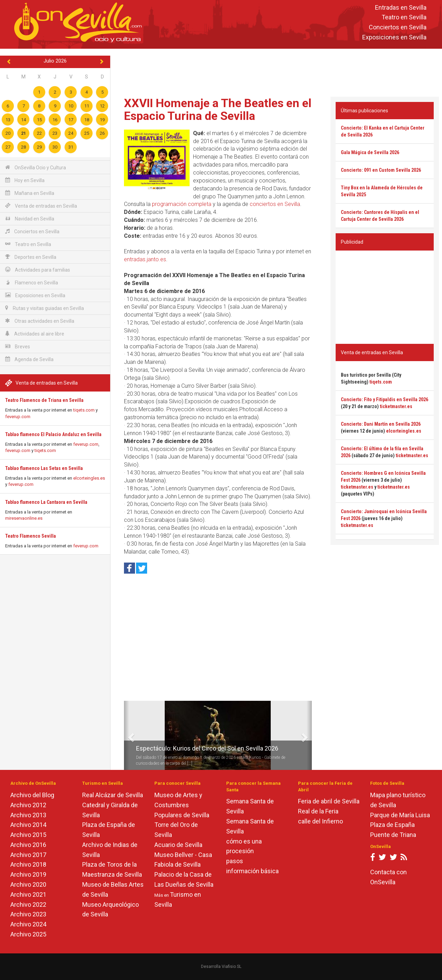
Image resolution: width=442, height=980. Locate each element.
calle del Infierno (320, 821)
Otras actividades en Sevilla (40, 321)
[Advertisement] (276, 71)
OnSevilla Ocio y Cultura (36, 167)
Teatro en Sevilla (404, 17)
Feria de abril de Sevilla (329, 801)
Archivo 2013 (28, 815)
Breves (18, 346)
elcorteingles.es (89, 478)
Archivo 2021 (28, 894)
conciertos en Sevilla (275, 204)
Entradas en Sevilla (401, 7)
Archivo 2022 (28, 904)
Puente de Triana (393, 835)
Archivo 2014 (28, 825)
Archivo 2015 (28, 835)
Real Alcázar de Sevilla (113, 795)
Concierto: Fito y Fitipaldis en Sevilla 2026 (385, 399)
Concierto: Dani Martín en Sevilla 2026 (381, 424)
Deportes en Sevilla (31, 257)
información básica (252, 871)
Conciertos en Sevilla (398, 27)
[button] (127, 735)
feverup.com (18, 417)
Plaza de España (392, 825)
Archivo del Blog (32, 795)
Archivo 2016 (28, 845)
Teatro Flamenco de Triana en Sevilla (44, 400)
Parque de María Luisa (400, 815)
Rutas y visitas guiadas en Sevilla (45, 308)
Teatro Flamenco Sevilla (31, 536)
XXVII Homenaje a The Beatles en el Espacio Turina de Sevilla (218, 109)
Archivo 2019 (28, 874)
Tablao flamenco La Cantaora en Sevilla (46, 502)
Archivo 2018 (28, 864)
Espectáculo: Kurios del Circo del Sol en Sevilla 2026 (207, 748)
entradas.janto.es (145, 259)
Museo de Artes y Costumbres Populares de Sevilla (182, 805)
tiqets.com (84, 410)
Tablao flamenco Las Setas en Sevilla (44, 468)
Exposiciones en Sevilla (394, 37)
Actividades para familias (38, 270)
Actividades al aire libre (35, 334)
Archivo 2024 (28, 924)
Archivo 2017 (28, 855)
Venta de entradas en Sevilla (41, 206)
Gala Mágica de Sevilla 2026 (370, 152)
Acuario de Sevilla (178, 845)
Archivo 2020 (28, 884)
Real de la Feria (318, 811)
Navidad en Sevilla (30, 219)
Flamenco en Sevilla (32, 282)
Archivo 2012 (28, 805)
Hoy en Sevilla (25, 180)
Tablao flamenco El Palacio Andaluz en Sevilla (53, 434)
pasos (235, 861)
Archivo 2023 (28, 914)
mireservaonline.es (24, 518)
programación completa (182, 204)
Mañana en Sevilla (30, 193)
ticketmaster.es (396, 406)
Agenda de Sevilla (29, 359)
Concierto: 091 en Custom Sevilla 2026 (381, 170)
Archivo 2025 (28, 934)
